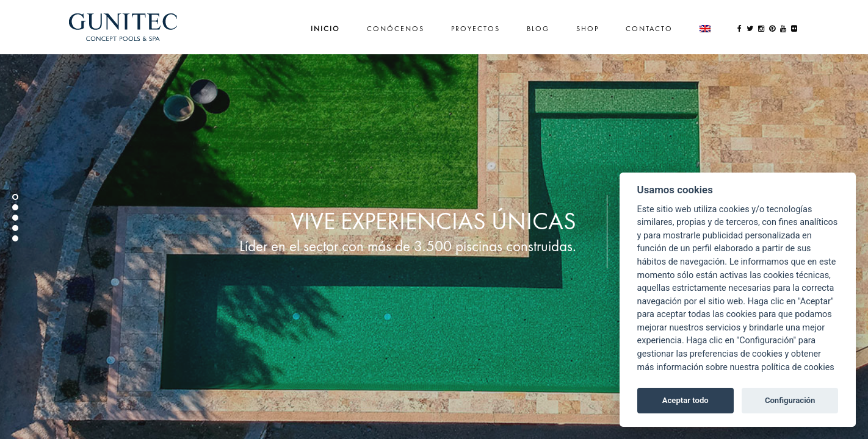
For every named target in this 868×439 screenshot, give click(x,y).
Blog (538, 29)
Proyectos (476, 29)
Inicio (325, 29)
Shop (588, 29)
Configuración (790, 400)
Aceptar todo (685, 400)
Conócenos (396, 29)
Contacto (649, 29)
